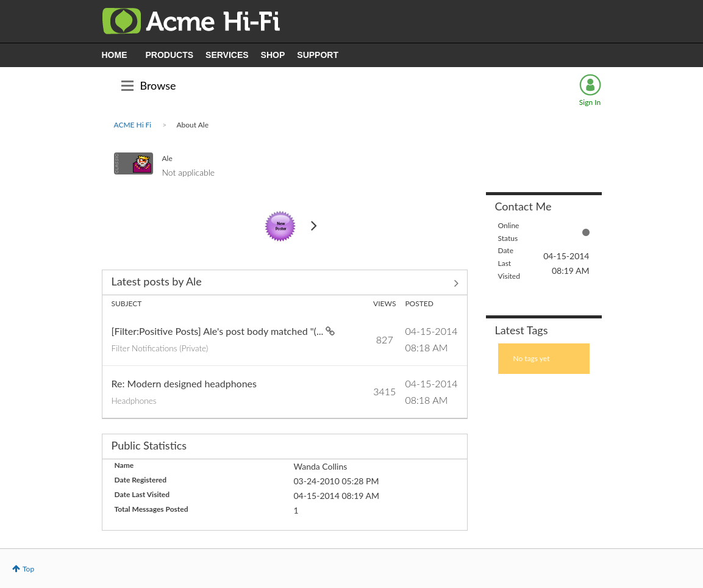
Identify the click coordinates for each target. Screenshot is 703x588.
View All (285, 284)
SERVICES (227, 55)
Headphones (134, 401)
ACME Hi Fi (133, 125)
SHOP (273, 55)
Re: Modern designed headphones (184, 383)
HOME (115, 55)
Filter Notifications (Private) (160, 348)
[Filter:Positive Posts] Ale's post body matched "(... (219, 331)
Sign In (590, 102)
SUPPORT (318, 55)
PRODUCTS (170, 55)
